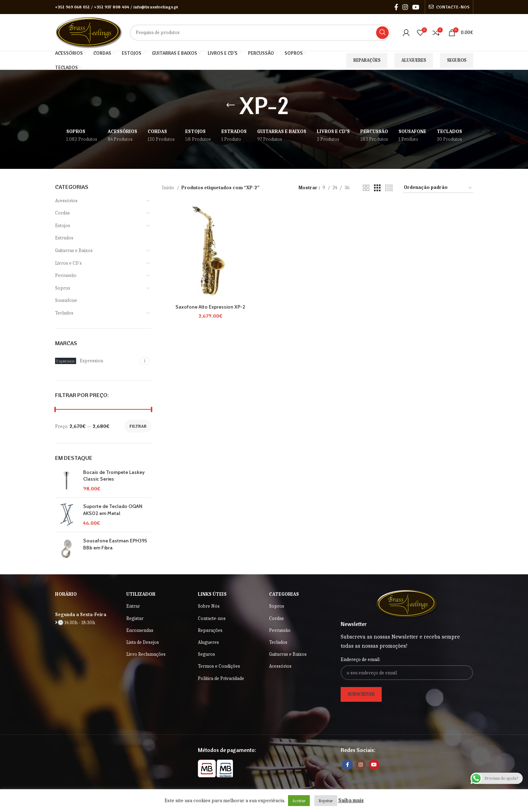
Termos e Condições (219, 666)
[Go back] (230, 105)
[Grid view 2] (366, 188)
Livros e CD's (68, 263)
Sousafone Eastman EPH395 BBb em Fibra (115, 544)
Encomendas (140, 630)
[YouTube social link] (416, 7)
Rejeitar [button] (326, 801)
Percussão (66, 275)
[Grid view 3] (377, 188)
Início (169, 188)
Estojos (63, 226)
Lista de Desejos (143, 642)
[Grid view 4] (389, 188)
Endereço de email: (360, 659)
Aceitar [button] (299, 801)
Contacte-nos (212, 618)
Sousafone (66, 300)
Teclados (64, 313)
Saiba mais (351, 800)
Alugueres (414, 60)
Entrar (133, 606)
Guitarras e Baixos (74, 250)
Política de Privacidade (221, 678)
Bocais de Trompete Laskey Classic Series (114, 476)
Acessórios (66, 201)
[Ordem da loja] (438, 188)
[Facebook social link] (396, 7)
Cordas (62, 213)
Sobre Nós (209, 606)
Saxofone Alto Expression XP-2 (210, 307)
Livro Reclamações (146, 654)
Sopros (63, 288)
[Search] (260, 33)
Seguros (457, 60)
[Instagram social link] (405, 7)
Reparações (367, 60)
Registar (135, 618)
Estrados (64, 238)
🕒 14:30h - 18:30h (75, 623)
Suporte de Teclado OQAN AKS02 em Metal (113, 510)
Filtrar (138, 426)
